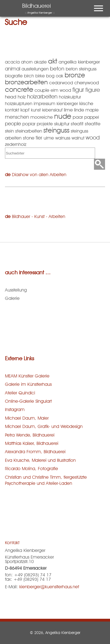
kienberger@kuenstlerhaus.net (49, 587)
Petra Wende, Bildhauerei (30, 435)
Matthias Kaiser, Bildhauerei (32, 443)
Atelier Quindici (20, 393)
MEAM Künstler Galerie (27, 376)
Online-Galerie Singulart (28, 401)
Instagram (15, 410)
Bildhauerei (38, 8)
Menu (97, 3)
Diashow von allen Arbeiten (39, 175)
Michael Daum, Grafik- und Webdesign (44, 426)
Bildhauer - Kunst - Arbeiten (39, 216)
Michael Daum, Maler (27, 418)
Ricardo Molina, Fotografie (32, 469)
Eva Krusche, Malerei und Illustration (40, 460)
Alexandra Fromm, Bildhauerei (35, 452)
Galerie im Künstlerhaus (28, 384)
